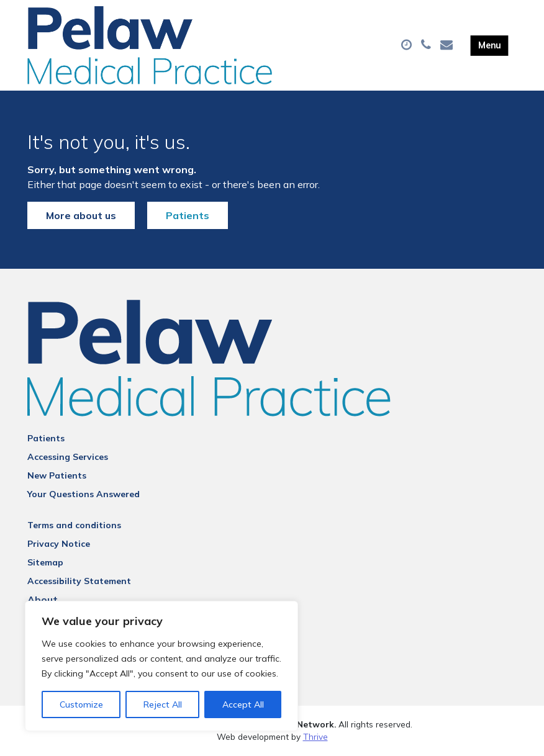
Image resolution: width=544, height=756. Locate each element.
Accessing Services (68, 457)
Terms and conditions (74, 525)
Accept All (243, 704)
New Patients (57, 475)
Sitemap (45, 562)
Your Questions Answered (84, 494)
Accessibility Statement (79, 581)
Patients (188, 215)
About (43, 600)
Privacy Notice (59, 544)
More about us (81, 215)
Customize (81, 704)
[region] (161, 666)
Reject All (163, 704)
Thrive (315, 736)
